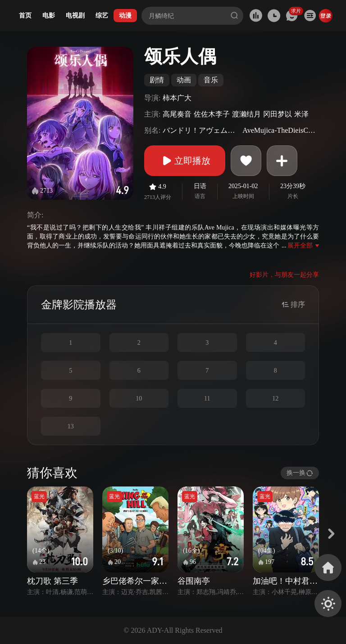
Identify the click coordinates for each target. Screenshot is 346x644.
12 (275, 399)
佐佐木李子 (212, 114)
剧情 (157, 80)
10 (139, 399)
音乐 (211, 80)
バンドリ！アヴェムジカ (201, 130)
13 (71, 426)
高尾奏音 (177, 114)
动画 (184, 80)
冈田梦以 (278, 114)
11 (207, 399)
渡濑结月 (246, 114)
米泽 (301, 114)
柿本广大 (177, 98)
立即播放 (185, 161)
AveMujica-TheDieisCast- (280, 130)
